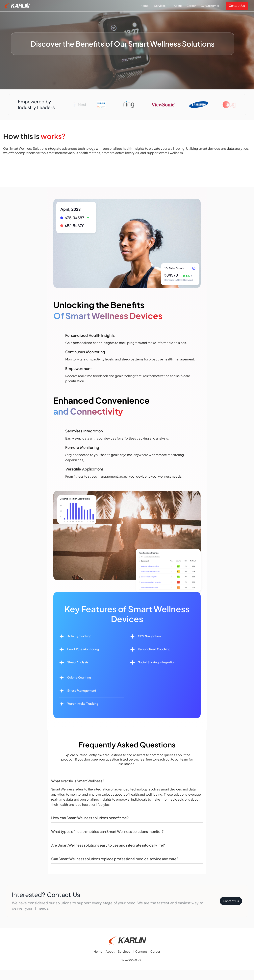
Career (155, 952)
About (110, 952)
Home (98, 952)
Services (124, 952)
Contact (141, 952)
